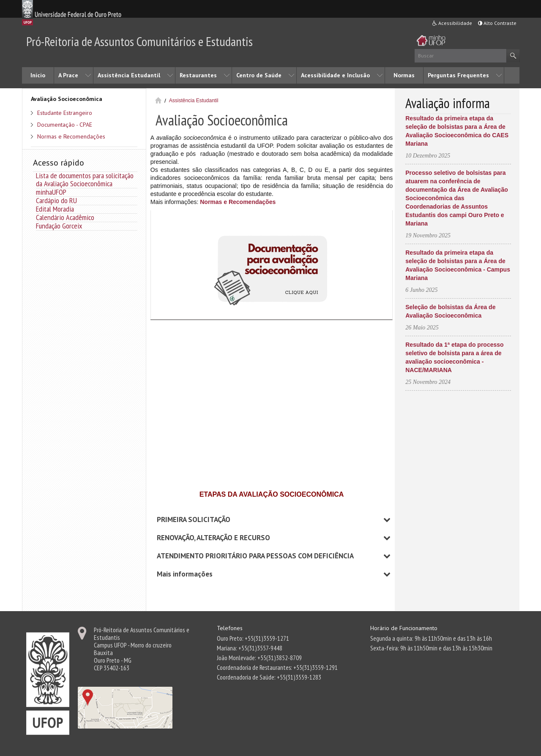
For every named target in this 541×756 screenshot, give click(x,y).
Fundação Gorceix (59, 226)
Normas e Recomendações (71, 136)
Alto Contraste (497, 23)
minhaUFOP (51, 192)
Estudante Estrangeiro (65, 113)
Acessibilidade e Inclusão (335, 75)
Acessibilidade (452, 23)
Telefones (230, 628)
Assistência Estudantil (129, 75)
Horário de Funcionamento (404, 628)
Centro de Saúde (259, 75)
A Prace (68, 75)
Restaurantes (198, 75)
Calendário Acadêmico (65, 217)
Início (38, 75)
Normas (404, 75)
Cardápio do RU (56, 200)
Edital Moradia (55, 209)
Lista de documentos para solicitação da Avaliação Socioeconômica (85, 179)
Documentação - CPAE (65, 125)
